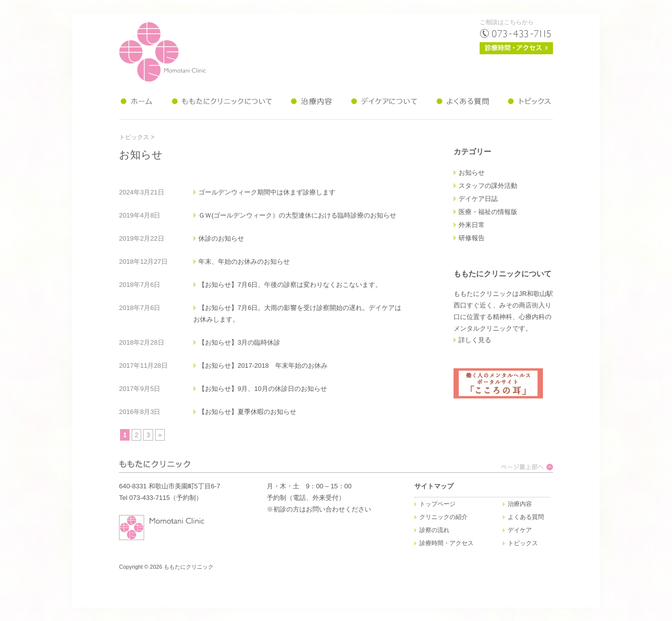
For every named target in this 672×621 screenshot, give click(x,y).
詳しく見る (475, 340)
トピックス (134, 137)
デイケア (520, 530)
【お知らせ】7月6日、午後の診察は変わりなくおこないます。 (290, 285)
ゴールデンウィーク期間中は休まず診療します (267, 192)
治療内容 (520, 504)
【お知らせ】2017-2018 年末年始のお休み (263, 366)
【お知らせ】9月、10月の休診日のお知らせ (263, 389)
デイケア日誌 (478, 199)
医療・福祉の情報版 (488, 212)
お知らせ (472, 173)
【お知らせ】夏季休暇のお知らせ (247, 412)
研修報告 (472, 238)
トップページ (437, 504)
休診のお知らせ (221, 238)
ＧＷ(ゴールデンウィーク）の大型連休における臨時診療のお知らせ (297, 215)
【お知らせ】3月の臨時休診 (239, 342)
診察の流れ (434, 530)
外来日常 (472, 225)
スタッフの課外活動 (488, 186)
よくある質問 (526, 517)
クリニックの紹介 (443, 517)
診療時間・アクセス (446, 543)
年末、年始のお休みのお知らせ (244, 262)
